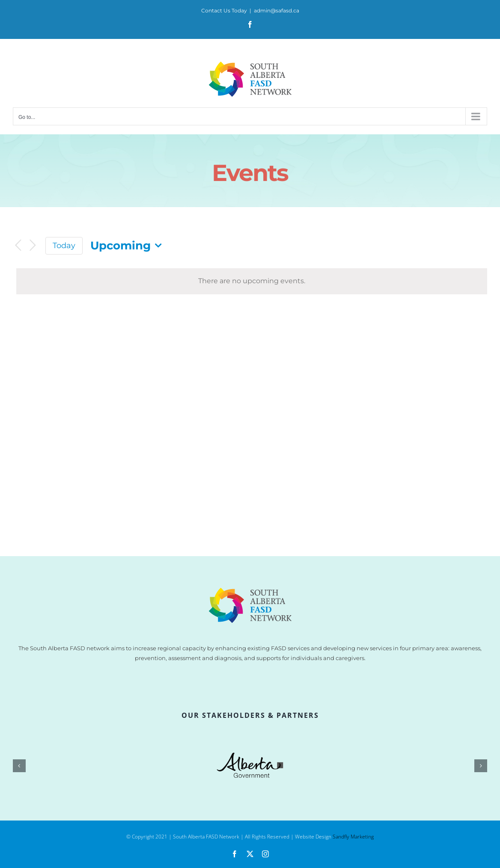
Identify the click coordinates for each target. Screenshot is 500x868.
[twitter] (250, 854)
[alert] (252, 281)
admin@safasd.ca (277, 10)
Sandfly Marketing (353, 837)
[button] (19, 766)
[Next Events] (33, 246)
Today (64, 245)
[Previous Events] (18, 246)
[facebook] (235, 854)
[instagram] (265, 854)
